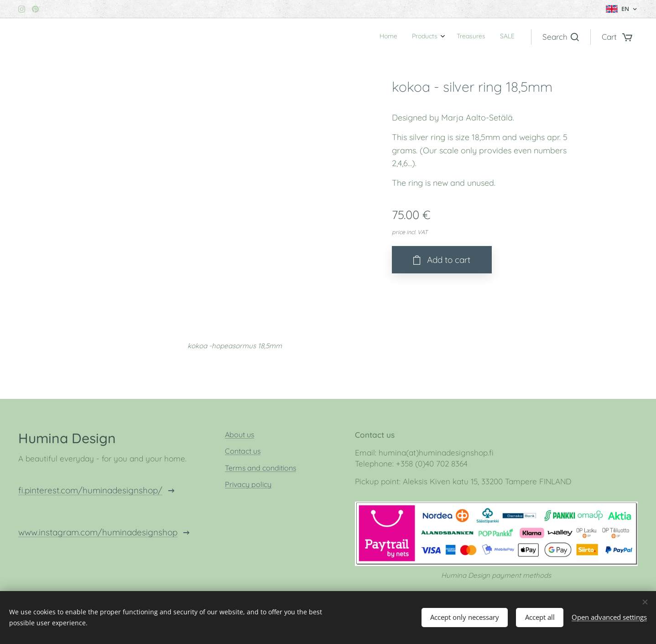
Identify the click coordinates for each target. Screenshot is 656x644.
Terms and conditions (260, 468)
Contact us (243, 451)
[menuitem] (469, 37)
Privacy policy (248, 484)
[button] (561, 37)
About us (239, 435)
